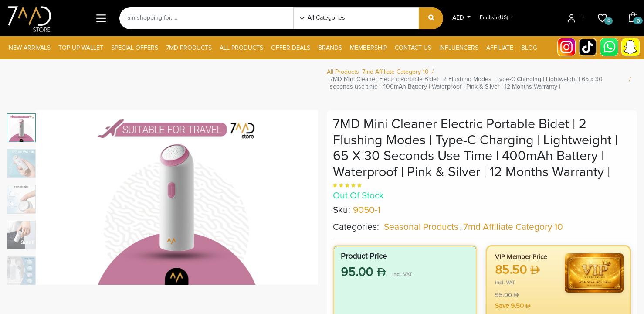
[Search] (431, 18)
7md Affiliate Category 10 (395, 72)
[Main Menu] (101, 18)
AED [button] (459, 18)
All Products (343, 72)
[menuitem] (30, 48)
